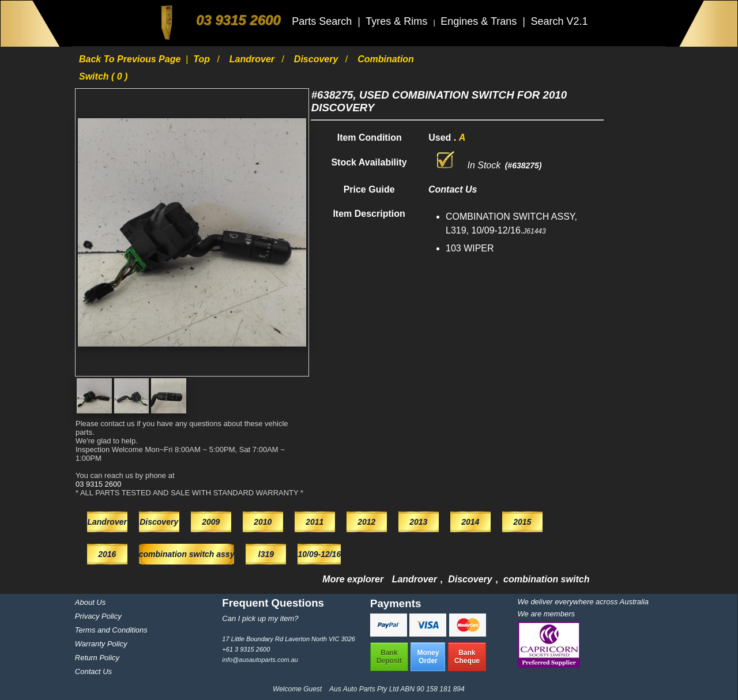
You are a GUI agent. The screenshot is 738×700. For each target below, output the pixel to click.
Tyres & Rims (398, 21)
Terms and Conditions (111, 630)
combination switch (546, 579)
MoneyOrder (428, 657)
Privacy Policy (98, 616)
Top (203, 59)
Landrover (253, 59)
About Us (90, 602)
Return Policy (97, 658)
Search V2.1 (559, 21)
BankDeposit (389, 657)
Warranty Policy (101, 644)
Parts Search (323, 21)
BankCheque (467, 657)
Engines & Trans (480, 21)
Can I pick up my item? (260, 618)
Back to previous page (131, 59)
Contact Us (93, 671)
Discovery (317, 59)
